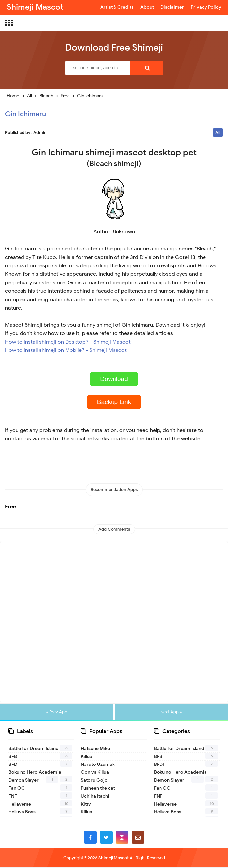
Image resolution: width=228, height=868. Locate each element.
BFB (13, 757)
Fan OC (16, 789)
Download (114, 379)
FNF (13, 797)
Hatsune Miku (95, 749)
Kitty (86, 805)
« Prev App (57, 712)
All (218, 132)
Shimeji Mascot (114, 859)
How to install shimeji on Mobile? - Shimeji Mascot (66, 350)
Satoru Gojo (94, 781)
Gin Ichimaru (25, 114)
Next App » (171, 712)
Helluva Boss (22, 813)
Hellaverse (20, 805)
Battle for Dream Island (33, 749)
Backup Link (114, 402)
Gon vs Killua (95, 773)
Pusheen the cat (98, 789)
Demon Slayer (23, 781)
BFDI (13, 765)
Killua (87, 757)
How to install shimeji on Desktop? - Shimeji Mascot (68, 342)
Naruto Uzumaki (98, 765)
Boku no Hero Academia (35, 773)
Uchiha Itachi (95, 797)
